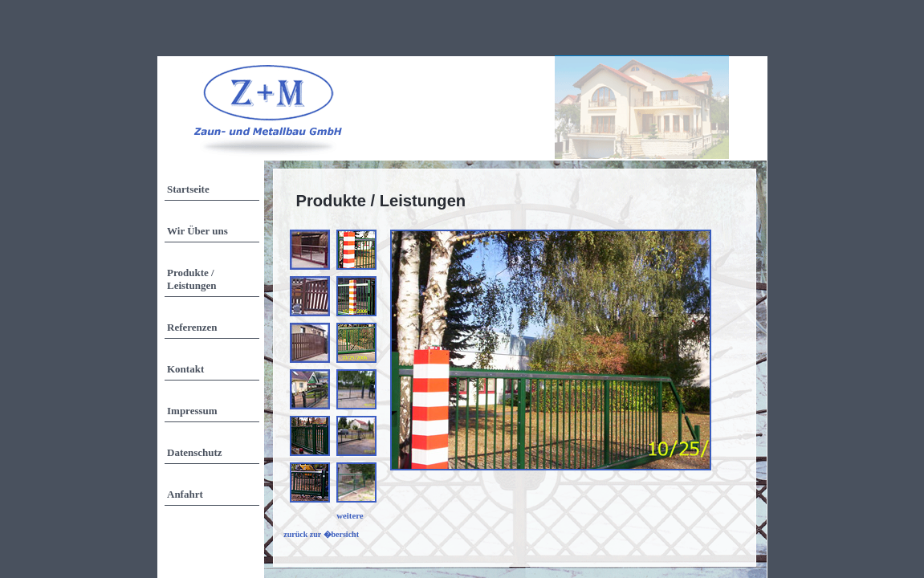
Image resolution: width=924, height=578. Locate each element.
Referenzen (192, 327)
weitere (350, 515)
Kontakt (185, 369)
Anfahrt (185, 494)
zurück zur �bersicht (321, 534)
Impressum (192, 411)
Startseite (188, 189)
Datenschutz (195, 452)
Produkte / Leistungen (191, 279)
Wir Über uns (197, 231)
